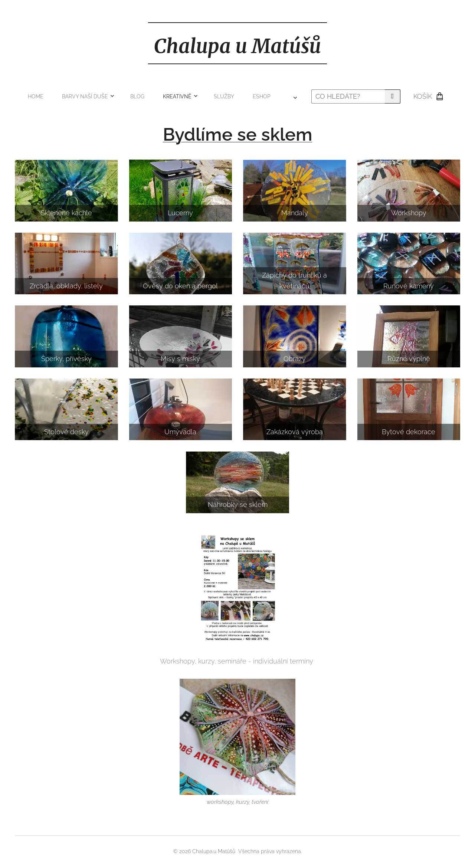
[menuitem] (96, 96)
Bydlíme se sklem (238, 134)
